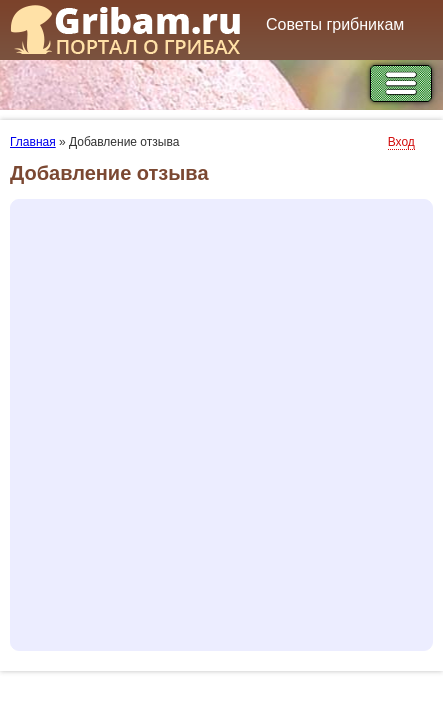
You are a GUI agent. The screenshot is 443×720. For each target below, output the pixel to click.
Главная (33, 142)
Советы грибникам (335, 24)
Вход (401, 142)
